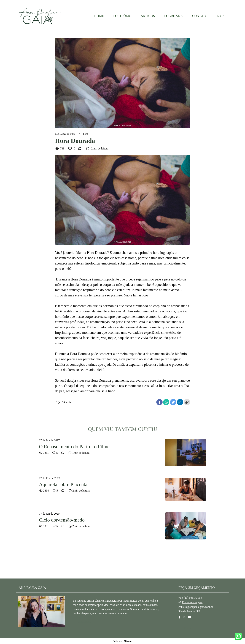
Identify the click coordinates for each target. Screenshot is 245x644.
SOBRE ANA (174, 16)
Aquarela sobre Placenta (63, 484)
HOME (99, 16)
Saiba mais (85, 622)
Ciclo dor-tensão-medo (62, 520)
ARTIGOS (148, 16)
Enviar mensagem (192, 602)
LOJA (221, 16)
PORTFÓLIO (122, 16)
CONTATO (200, 16)
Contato (189, 628)
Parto (86, 134)
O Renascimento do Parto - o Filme (74, 447)
